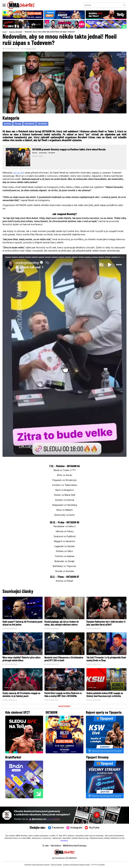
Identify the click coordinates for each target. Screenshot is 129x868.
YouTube (92, 828)
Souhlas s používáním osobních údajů (77, 865)
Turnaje (18, 124)
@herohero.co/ (45, 819)
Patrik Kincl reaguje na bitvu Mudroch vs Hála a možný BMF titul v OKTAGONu (64, 699)
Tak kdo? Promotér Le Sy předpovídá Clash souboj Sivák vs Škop (106, 662)
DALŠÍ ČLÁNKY (64, 712)
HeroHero (56, 846)
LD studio (101, 865)
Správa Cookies (56, 865)
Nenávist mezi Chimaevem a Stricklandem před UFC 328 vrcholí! (63, 662)
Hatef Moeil (30, 124)
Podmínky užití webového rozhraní (37, 865)
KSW (96, 691)
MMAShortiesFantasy (75, 846)
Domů (5, 32)
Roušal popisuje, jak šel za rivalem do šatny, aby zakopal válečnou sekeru (64, 623)
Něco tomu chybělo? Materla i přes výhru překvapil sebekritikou (21, 662)
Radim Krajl (31, 49)
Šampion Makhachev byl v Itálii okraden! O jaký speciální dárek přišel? (103, 625)
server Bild (19, 173)
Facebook (56, 828)
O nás (46, 846)
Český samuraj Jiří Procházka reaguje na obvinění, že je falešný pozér (22, 698)
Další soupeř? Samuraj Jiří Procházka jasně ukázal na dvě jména (22, 623)
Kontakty (64, 841)
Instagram (74, 828)
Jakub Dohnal (45, 153)
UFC (12, 616)
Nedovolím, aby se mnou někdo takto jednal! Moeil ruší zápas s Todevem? (50, 32)
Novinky (12, 32)
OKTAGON (19, 32)
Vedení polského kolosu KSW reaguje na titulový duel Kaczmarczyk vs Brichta (105, 699)
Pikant (96, 655)
